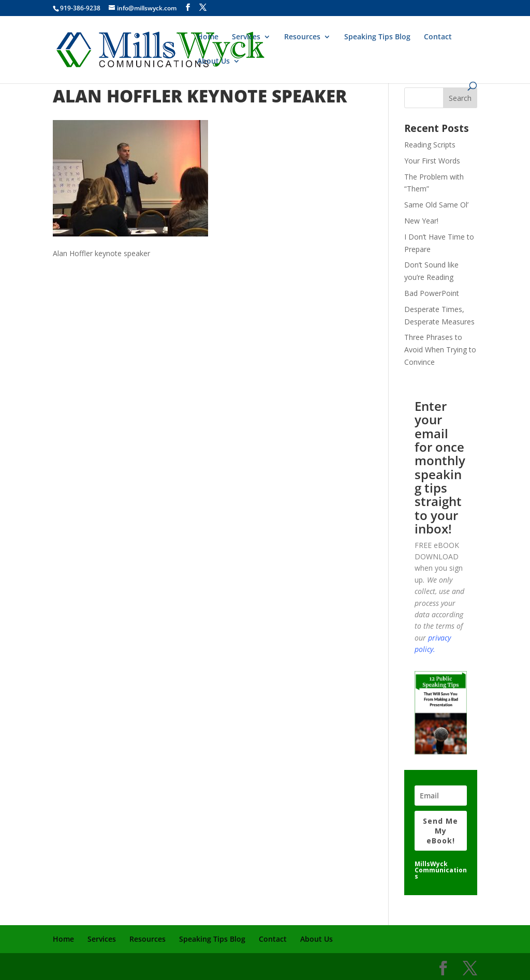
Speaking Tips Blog (377, 37)
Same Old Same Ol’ (436, 205)
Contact (438, 37)
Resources (302, 37)
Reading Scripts (430, 145)
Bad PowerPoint (432, 293)
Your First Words (432, 161)
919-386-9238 (80, 8)
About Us (214, 62)
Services (246, 37)
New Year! (421, 221)
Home (208, 37)
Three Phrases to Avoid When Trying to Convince (440, 350)
